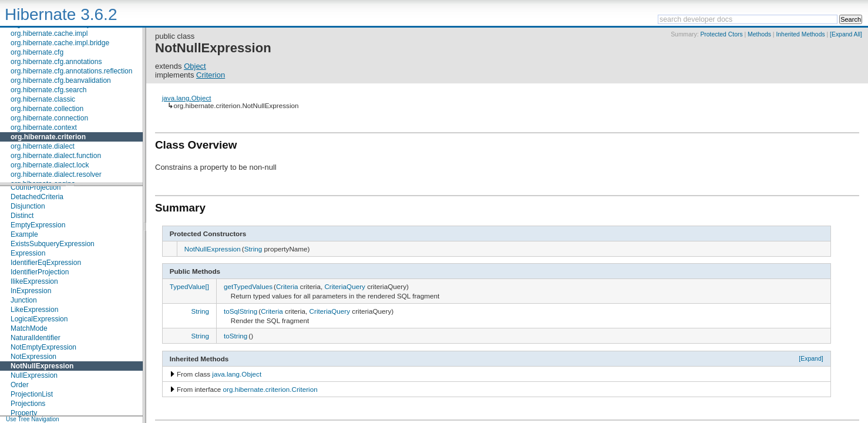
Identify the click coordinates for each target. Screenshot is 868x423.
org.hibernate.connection (49, 118)
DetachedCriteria (37, 197)
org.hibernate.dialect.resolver (56, 174)
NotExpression (33, 357)
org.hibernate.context (44, 127)
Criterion (211, 75)
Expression (28, 253)
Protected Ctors (721, 34)
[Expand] (811, 358)
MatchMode (29, 328)
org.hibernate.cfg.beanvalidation (61, 80)
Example (24, 234)
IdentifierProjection (40, 272)
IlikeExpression (34, 281)
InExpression (31, 291)
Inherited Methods (800, 34)
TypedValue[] (189, 286)
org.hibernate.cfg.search (48, 90)
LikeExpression (34, 310)
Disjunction (28, 206)
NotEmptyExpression (43, 347)
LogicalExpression (39, 319)
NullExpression (34, 375)
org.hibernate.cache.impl (49, 33)
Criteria (287, 286)
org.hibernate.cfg (37, 52)
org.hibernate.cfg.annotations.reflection (71, 71)
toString (235, 336)
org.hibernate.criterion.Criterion (270, 389)
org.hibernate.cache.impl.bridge (60, 43)
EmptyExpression (38, 225)
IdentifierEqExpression (46, 263)
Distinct (22, 216)
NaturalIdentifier (36, 338)
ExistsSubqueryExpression (53, 244)
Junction (24, 300)
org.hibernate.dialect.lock (50, 165)
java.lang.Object (187, 98)
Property (24, 413)
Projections (28, 404)
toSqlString (240, 311)
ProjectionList (32, 394)
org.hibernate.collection (47, 109)
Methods (759, 34)
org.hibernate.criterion (48, 137)
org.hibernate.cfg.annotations (56, 62)
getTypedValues (248, 286)
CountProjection (36, 187)
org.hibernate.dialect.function (56, 156)
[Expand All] (846, 34)
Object (195, 66)
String (253, 249)
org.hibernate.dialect (43, 146)
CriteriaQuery (345, 286)
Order (20, 385)
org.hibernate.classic (43, 99)
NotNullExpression (42, 366)
